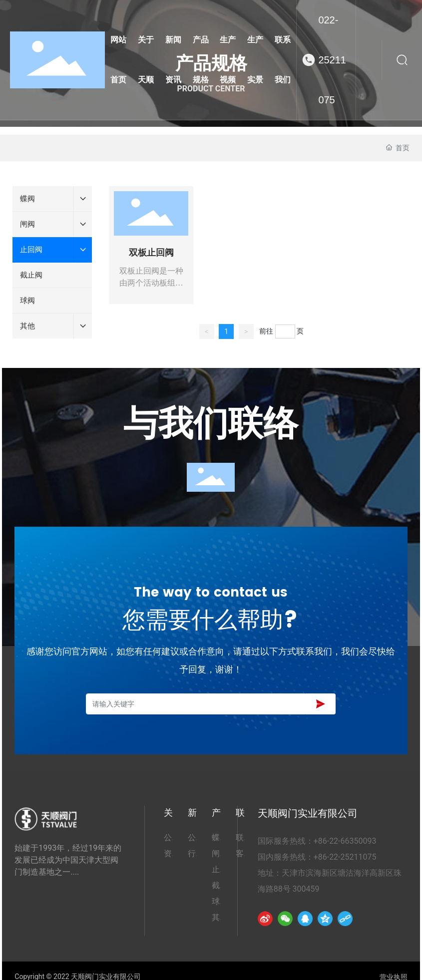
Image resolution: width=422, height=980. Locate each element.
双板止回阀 (151, 253)
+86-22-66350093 (345, 841)
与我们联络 (211, 425)
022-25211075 (332, 60)
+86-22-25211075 (345, 857)
